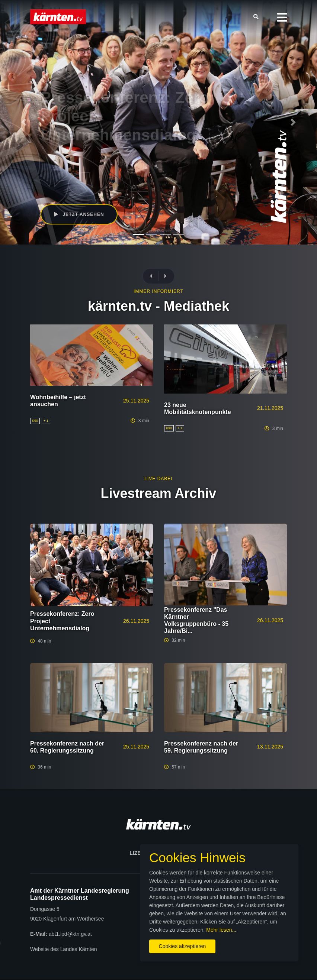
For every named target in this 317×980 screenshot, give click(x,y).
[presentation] (154, 276)
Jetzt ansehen (79, 214)
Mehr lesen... (221, 930)
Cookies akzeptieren (182, 946)
